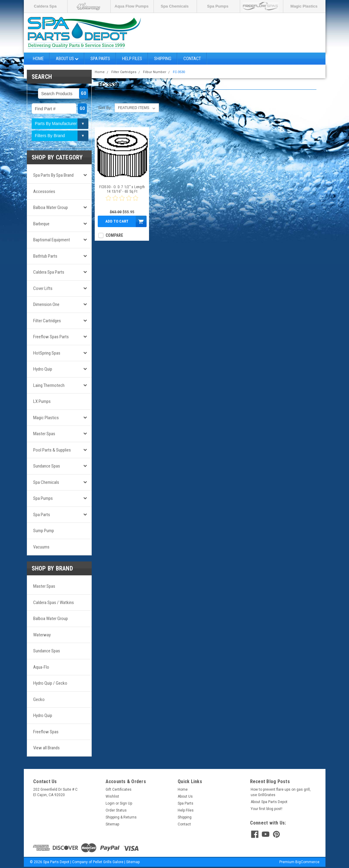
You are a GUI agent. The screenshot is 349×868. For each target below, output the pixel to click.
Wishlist (112, 796)
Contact (192, 59)
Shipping (163, 59)
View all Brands (46, 748)
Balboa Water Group (51, 207)
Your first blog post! (267, 809)
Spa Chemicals (175, 6)
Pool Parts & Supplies (52, 450)
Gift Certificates (119, 789)
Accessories (44, 191)
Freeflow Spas (46, 732)
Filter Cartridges (47, 321)
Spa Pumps (218, 6)
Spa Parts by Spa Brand (53, 175)
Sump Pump (44, 531)
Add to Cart (117, 221)
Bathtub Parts (45, 256)
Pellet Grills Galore (108, 862)
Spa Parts (100, 59)
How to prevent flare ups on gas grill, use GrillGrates (281, 792)
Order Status (116, 810)
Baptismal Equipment (52, 240)
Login (110, 803)
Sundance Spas (47, 466)
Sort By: (105, 108)
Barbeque (41, 224)
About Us (67, 59)
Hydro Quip (43, 369)
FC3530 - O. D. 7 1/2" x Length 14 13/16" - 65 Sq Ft (122, 189)
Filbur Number (155, 72)
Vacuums (41, 547)
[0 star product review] (122, 202)
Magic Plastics (304, 6)
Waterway (42, 635)
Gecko (39, 699)
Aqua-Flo (41, 667)
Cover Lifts (43, 288)
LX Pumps (42, 401)
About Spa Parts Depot (269, 802)
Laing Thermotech (49, 385)
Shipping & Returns (121, 817)
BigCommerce (307, 862)
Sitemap (112, 824)
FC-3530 (179, 72)
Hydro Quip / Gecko (50, 683)
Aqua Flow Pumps (132, 6)
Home (38, 59)
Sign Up (126, 803)
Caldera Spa (45, 6)
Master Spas (44, 434)
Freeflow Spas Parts (51, 337)
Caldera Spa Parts (49, 272)
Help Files (132, 59)
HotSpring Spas (47, 353)
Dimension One (46, 304)
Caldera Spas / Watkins (54, 603)
